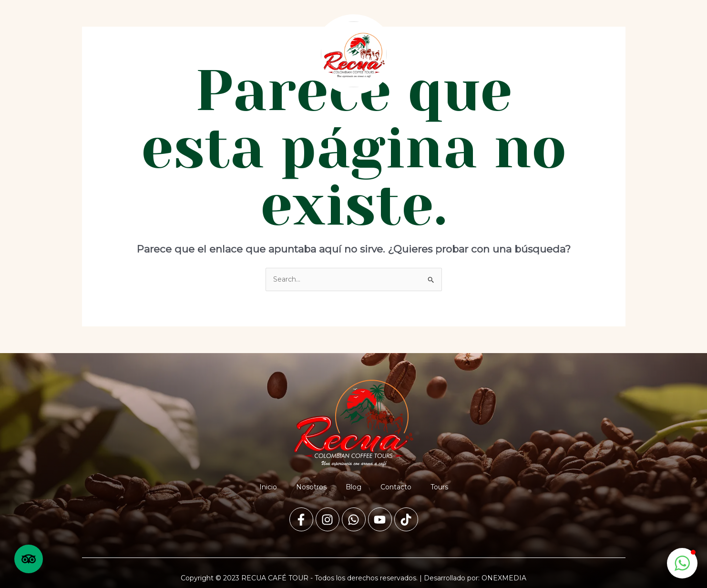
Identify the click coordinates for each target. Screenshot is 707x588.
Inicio (104, 54)
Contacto (230, 54)
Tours (272, 54)
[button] (682, 563)
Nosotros (147, 54)
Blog (188, 54)
